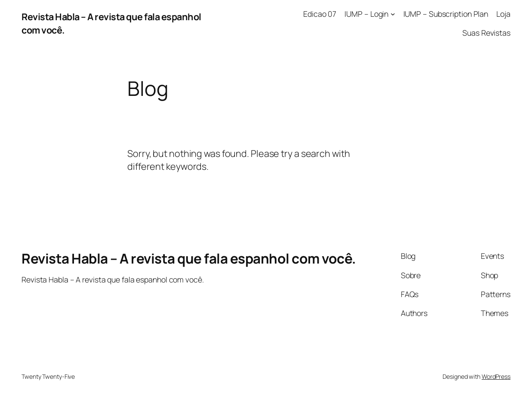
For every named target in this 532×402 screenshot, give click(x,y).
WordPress (496, 376)
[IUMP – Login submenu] (393, 14)
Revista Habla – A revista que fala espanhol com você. (189, 258)
